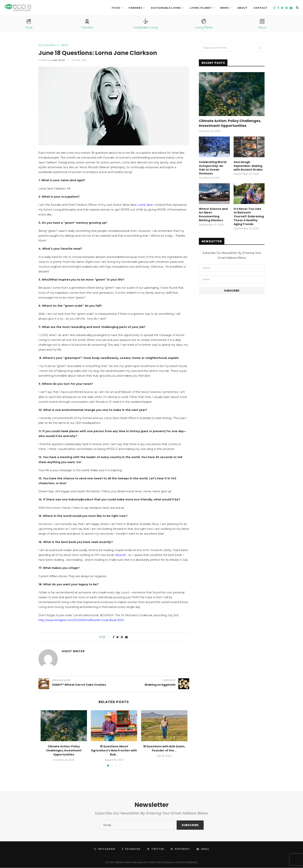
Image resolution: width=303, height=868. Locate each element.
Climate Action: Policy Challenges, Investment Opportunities (64, 750)
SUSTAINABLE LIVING (166, 8)
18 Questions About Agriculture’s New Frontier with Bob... (114, 750)
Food (116, 8)
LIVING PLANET (201, 8)
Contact (260, 8)
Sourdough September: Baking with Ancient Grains (248, 166)
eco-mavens (47, 45)
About (242, 8)
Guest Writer (58, 60)
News (225, 8)
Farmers (135, 8)
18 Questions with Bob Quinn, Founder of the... (164, 748)
